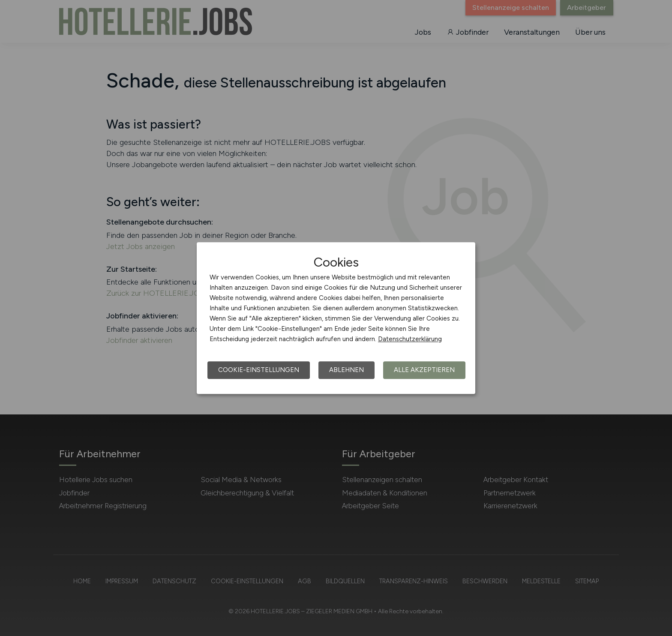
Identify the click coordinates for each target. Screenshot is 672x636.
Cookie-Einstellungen (259, 370)
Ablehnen (346, 370)
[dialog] (336, 318)
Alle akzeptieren (424, 370)
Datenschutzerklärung (410, 339)
